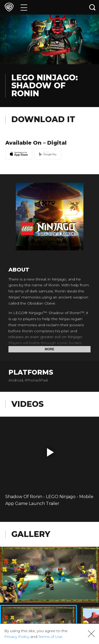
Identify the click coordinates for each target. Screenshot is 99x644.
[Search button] (92, 7)
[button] (50, 452)
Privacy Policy (17, 637)
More (50, 349)
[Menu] (24, 7)
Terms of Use (50, 637)
